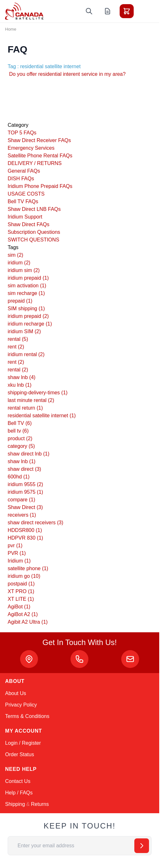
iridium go (24, 576)
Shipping (15, 804)
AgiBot (19, 607)
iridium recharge (30, 324)
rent (16, 347)
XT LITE (21, 599)
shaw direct (24, 469)
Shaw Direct (25, 507)
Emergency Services (31, 148)
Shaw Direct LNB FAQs (34, 209)
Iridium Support (25, 217)
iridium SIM (24, 331)
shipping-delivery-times (38, 393)
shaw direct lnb (29, 454)
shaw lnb (22, 377)
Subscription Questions (34, 232)
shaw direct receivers (35, 523)
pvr (15, 545)
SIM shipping (26, 308)
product (20, 438)
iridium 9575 (25, 492)
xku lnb (20, 385)
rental (18, 339)
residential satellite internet (42, 416)
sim (15, 255)
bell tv (18, 431)
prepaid (20, 301)
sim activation (27, 286)
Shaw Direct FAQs (29, 224)
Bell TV (20, 423)
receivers (22, 515)
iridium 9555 (25, 484)
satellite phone (28, 568)
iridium (19, 263)
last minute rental (31, 400)
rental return (25, 408)
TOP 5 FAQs (22, 133)
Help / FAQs (19, 793)
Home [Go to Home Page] (11, 29)
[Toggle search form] (89, 11)
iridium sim (24, 270)
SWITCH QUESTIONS (34, 240)
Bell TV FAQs (23, 201)
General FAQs (24, 171)
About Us (16, 693)
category (21, 446)
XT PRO (21, 591)
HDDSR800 (25, 530)
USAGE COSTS (26, 194)
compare (21, 500)
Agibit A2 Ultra (28, 622)
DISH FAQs (21, 179)
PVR (17, 553)
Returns (40, 804)
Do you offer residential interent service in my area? (67, 74)
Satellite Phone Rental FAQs (40, 156)
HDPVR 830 (25, 538)
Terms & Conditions (27, 716)
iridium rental (26, 354)
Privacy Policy (21, 705)
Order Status (20, 754)
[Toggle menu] (145, 11)
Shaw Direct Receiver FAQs (39, 140)
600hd (19, 477)
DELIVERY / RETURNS (35, 163)
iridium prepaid (28, 278)
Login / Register (23, 743)
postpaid (21, 584)
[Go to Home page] (24, 11)
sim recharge (26, 293)
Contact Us (18, 781)
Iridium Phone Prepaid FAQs (40, 186)
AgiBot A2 (23, 614)
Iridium (19, 561)
